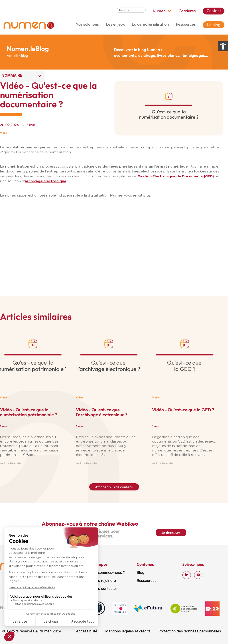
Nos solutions (87, 24)
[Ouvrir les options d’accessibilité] (223, 46)
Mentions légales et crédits (128, 631)
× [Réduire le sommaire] (40, 76)
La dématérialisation (150, 24)
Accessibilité (87, 631)
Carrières (187, 11)
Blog (140, 572)
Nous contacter (104, 589)
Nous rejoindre (104, 580)
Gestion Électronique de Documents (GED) (176, 176)
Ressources (186, 24)
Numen (162, 11)
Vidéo (3, 133)
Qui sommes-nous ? (108, 572)
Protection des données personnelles (190, 631)
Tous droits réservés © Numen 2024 (31, 631)
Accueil (12, 55)
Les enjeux (115, 24)
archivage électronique (46, 181)
